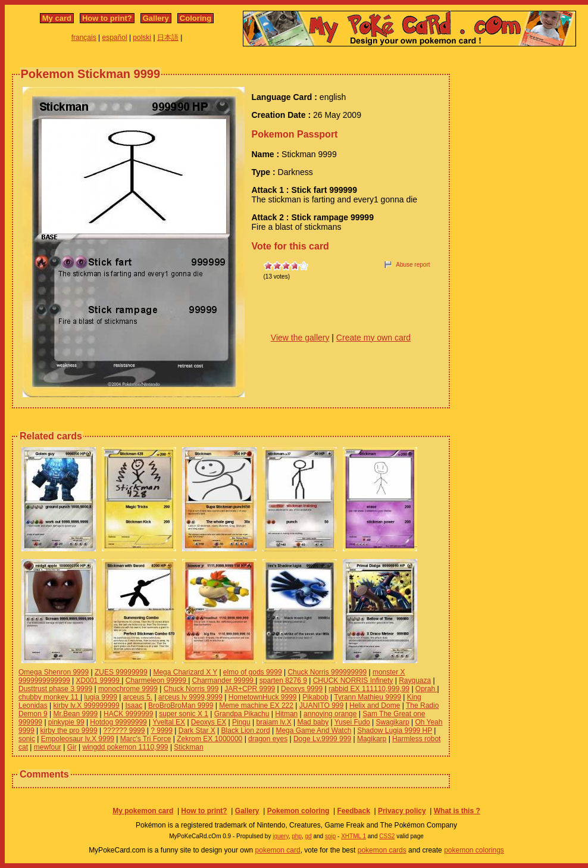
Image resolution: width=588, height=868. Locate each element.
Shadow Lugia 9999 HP (395, 730)
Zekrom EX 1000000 (209, 739)
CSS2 (387, 836)
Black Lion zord (246, 730)
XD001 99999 (99, 680)
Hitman (286, 714)
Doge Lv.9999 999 (322, 739)
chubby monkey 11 (49, 697)
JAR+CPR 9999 (250, 689)
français (84, 38)
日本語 (168, 38)
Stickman (188, 747)
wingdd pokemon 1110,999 (125, 747)
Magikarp (372, 739)
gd (309, 836)
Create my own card (373, 338)
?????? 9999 (124, 730)
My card (57, 18)
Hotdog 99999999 (118, 722)
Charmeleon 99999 (157, 680)
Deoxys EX (209, 722)
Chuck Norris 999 (191, 689)
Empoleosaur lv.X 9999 (78, 739)
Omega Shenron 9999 (54, 672)
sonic (27, 739)
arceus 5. (138, 697)
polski (142, 38)
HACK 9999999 (128, 714)
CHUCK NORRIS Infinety (353, 680)
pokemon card (278, 850)
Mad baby (313, 722)
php (297, 836)
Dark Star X (197, 730)
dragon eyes (268, 739)
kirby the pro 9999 (69, 730)
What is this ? (457, 811)
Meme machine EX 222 (256, 705)
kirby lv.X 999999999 (87, 705)
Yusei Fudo (352, 722)
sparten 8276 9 (283, 680)
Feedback (353, 811)
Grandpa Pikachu (242, 714)
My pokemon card (143, 811)
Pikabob (315, 697)
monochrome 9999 (128, 689)
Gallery (156, 18)
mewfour (48, 747)
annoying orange (330, 714)
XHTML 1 (354, 836)
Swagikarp (393, 722)
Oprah (426, 689)
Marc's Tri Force (146, 739)
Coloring (196, 18)
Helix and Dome (375, 705)
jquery (281, 836)
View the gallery (300, 338)
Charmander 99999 (224, 680)
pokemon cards (382, 850)
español (115, 38)
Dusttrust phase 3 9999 (55, 689)
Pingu (241, 722)
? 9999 (162, 730)
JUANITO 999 (321, 705)
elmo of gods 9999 (253, 672)
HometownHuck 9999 (263, 697)
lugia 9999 (101, 697)
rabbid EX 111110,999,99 (369, 689)
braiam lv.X (274, 722)
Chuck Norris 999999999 (327, 672)
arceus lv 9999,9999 (190, 697)
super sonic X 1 (184, 714)
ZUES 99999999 (121, 672)
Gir (72, 747)
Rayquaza (415, 680)
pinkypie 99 (66, 722)
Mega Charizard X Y (185, 672)
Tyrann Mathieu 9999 (367, 697)
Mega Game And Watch (313, 730)
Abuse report (413, 265)
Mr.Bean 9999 (76, 714)
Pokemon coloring (298, 811)
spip (330, 836)
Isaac (134, 705)
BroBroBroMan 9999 (181, 705)
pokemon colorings (474, 850)
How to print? (107, 18)
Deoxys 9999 (302, 689)
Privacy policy (402, 811)
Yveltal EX (169, 722)
